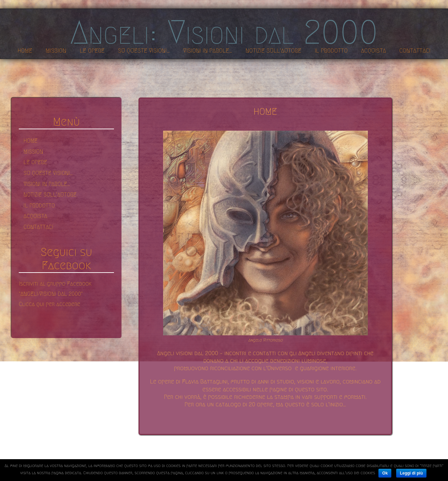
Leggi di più (411, 473)
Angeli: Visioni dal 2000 (224, 32)
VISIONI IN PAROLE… (47, 184)
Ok (385, 473)
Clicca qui (32, 304)
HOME (31, 141)
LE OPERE (35, 162)
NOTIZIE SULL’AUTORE (50, 195)
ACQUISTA (35, 216)
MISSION (33, 152)
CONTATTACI (38, 227)
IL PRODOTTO (39, 206)
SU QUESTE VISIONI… (48, 173)
